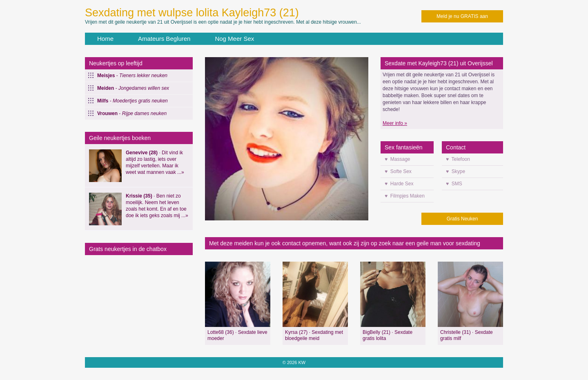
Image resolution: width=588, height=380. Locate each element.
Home (105, 39)
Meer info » (395, 123)
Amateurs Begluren (164, 39)
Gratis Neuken (462, 219)
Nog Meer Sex (234, 39)
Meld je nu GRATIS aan (462, 16)
